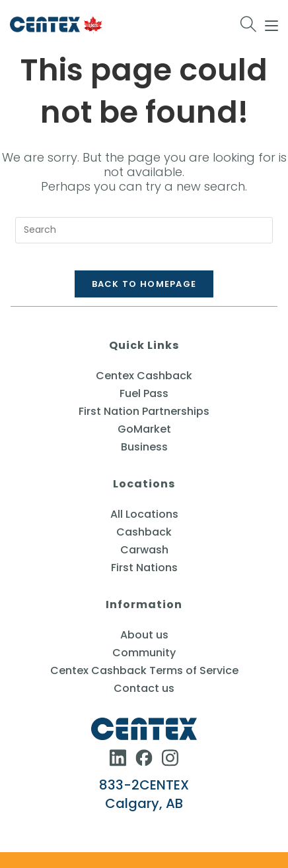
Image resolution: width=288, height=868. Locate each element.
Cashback (144, 532)
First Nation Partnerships (144, 411)
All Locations (144, 514)
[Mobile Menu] (271, 24)
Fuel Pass (144, 393)
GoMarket (144, 429)
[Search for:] (249, 24)
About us (144, 635)
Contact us (144, 688)
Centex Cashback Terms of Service (144, 670)
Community (144, 653)
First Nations (144, 568)
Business (144, 447)
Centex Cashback (144, 376)
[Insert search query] (144, 230)
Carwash (144, 550)
